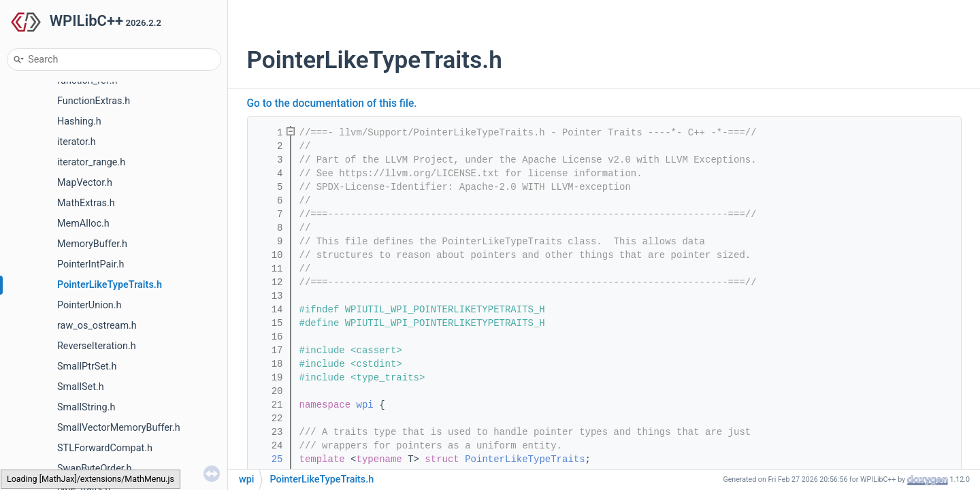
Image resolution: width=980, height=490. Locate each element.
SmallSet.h (81, 387)
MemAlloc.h (83, 224)
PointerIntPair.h (91, 264)
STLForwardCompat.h (105, 448)
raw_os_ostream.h (97, 326)
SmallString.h (86, 407)
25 (268, 459)
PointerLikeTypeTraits (525, 459)
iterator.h (77, 142)
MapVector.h (85, 183)
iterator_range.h (91, 162)
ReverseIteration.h (97, 346)
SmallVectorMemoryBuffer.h (119, 428)
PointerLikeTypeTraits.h (110, 285)
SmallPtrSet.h (87, 366)
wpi (365, 405)
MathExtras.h (86, 203)
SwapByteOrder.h (95, 469)
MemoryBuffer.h (92, 244)
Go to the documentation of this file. (332, 103)
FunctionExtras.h (94, 101)
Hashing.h (79, 121)
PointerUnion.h (89, 305)
